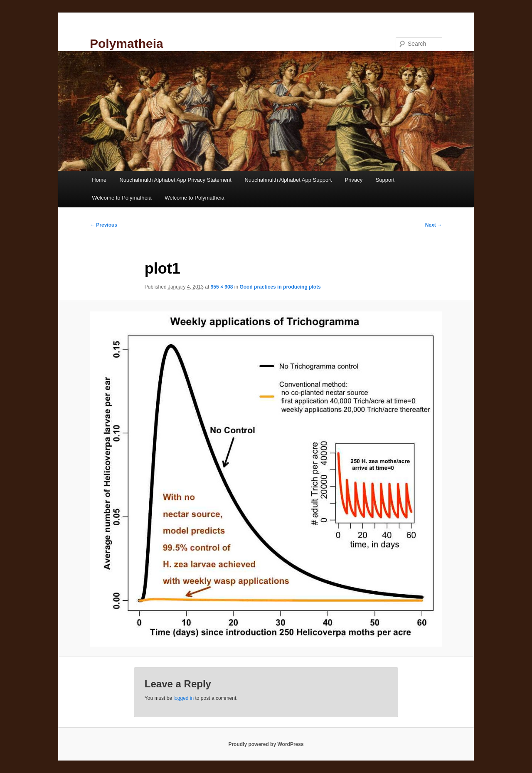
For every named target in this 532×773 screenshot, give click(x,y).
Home (99, 180)
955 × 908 (222, 287)
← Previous (103, 225)
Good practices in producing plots (280, 287)
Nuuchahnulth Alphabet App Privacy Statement (175, 180)
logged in (183, 698)
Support (385, 180)
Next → (434, 225)
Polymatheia (127, 43)
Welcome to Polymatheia (122, 198)
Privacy (354, 180)
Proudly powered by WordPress (266, 744)
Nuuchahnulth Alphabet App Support (288, 180)
